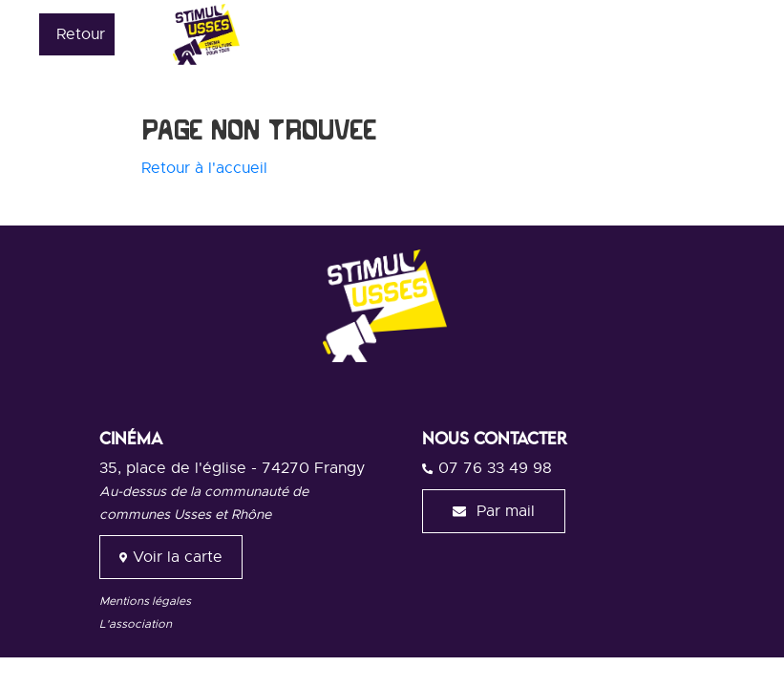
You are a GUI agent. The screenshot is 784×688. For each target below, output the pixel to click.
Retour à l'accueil (204, 168)
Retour (81, 34)
